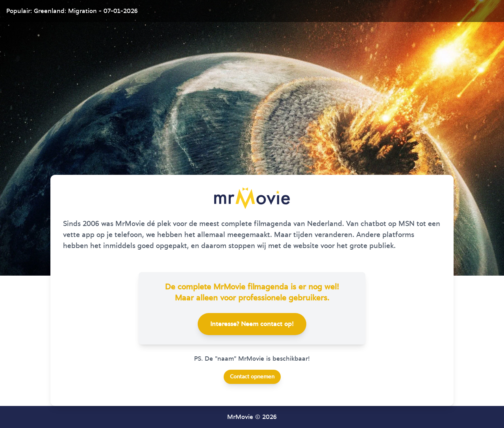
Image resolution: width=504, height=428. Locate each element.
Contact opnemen (252, 377)
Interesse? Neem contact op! (252, 324)
